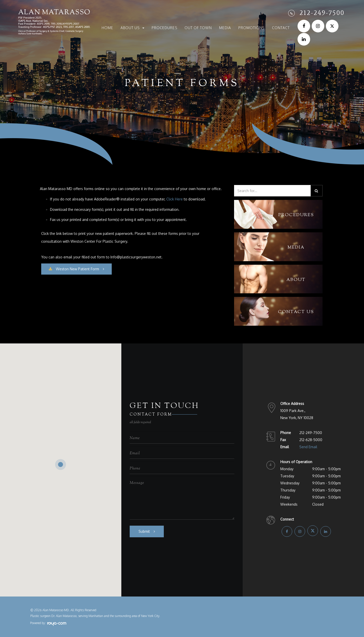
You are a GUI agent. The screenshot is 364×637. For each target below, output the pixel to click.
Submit (144, 531)
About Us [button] (132, 28)
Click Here (175, 199)
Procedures (165, 28)
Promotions (252, 28)
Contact (281, 28)
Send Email (308, 447)
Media (225, 28)
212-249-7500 (322, 13)
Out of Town (198, 28)
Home (107, 28)
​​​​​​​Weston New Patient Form (74, 269)
